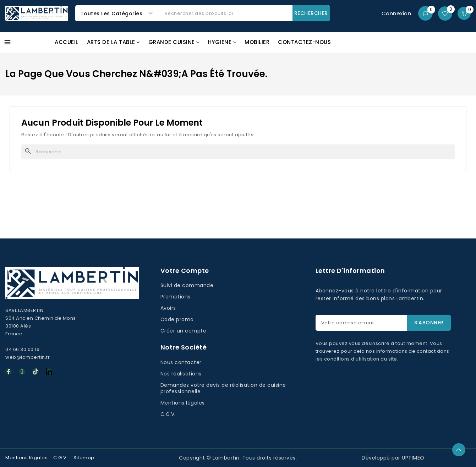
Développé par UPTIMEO (393, 458)
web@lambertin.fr (28, 357)
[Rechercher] (238, 152)
